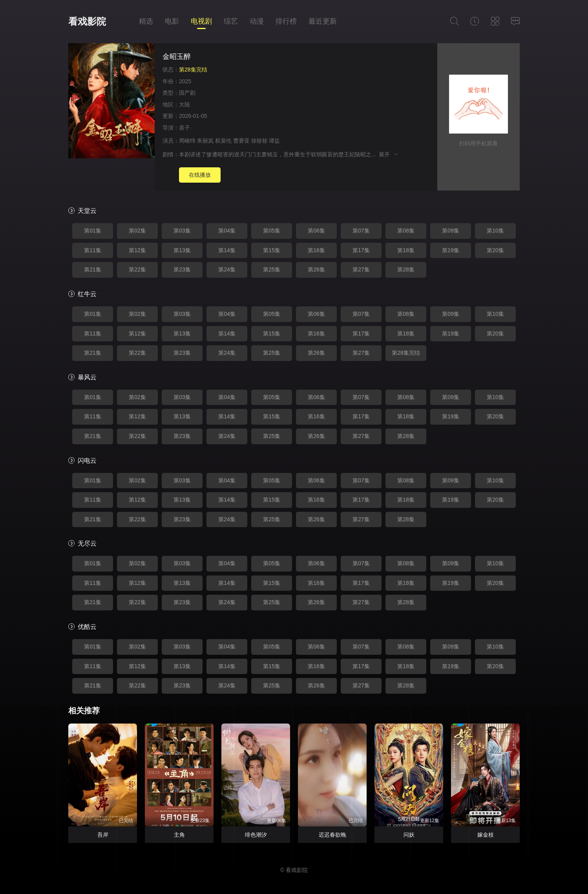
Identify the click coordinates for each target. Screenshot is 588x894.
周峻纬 (187, 141)
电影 (172, 21)
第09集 (451, 231)
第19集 (451, 250)
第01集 (93, 231)
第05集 (272, 231)
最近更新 (323, 21)
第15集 (272, 250)
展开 (389, 154)
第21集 (93, 269)
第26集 (316, 269)
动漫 (257, 21)
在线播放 (200, 175)
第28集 (406, 269)
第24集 (227, 269)
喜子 (184, 128)
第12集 (137, 250)
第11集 (93, 250)
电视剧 (201, 21)
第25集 (272, 269)
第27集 (361, 269)
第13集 (182, 250)
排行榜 (286, 21)
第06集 (316, 231)
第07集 (361, 231)
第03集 (182, 231)
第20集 (495, 250)
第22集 (137, 269)
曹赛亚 (241, 141)
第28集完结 (406, 353)
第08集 (406, 231)
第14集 (227, 250)
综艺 (231, 21)
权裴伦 (223, 141)
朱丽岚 (205, 141)
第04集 (227, 231)
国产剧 (187, 93)
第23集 (182, 269)
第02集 (137, 231)
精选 (146, 21)
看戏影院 (87, 21)
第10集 (495, 231)
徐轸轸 (259, 141)
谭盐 (274, 141)
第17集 (361, 250)
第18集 (406, 250)
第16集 (316, 250)
